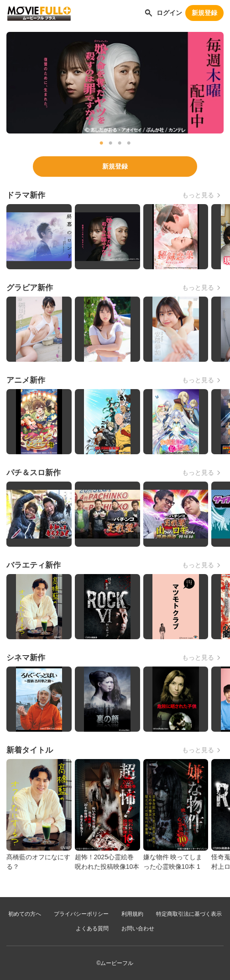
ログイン (169, 13)
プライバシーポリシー (81, 914)
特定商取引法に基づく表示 (189, 914)
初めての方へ (25, 914)
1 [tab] (101, 143)
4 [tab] (129, 143)
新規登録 (204, 13)
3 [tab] (120, 143)
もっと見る (198, 195)
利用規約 (132, 914)
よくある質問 (92, 929)
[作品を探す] (149, 13)
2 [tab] (110, 143)
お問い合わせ (138, 929)
